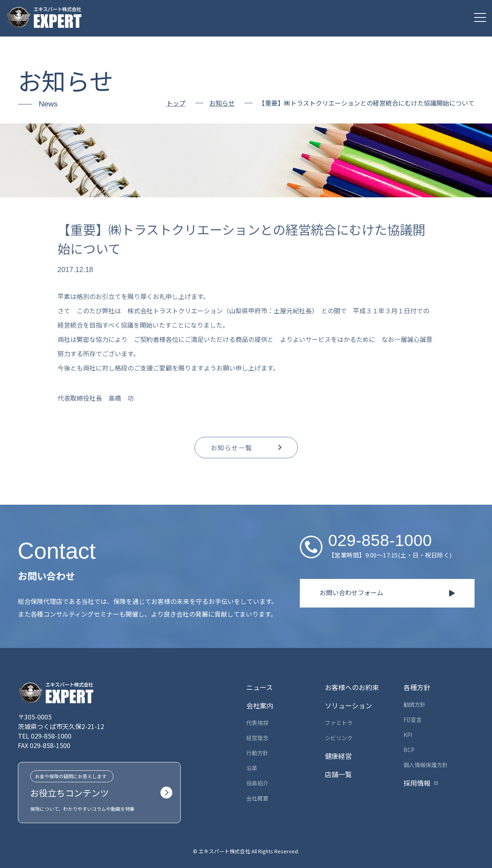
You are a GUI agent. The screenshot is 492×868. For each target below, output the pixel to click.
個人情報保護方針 (426, 765)
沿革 (252, 768)
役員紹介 (257, 783)
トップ (176, 103)
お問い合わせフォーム (351, 592)
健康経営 (338, 756)
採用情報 (417, 783)
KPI (408, 735)
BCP (409, 750)
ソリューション (348, 705)
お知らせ (222, 103)
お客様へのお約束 (352, 687)
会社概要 (257, 798)
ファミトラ (339, 723)
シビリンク (339, 738)
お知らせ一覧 (232, 451)
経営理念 (257, 738)
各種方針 (417, 687)
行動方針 (257, 753)
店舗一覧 (338, 774)
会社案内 (260, 705)
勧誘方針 (415, 704)
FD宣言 (413, 719)
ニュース (260, 687)
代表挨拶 (257, 723)
